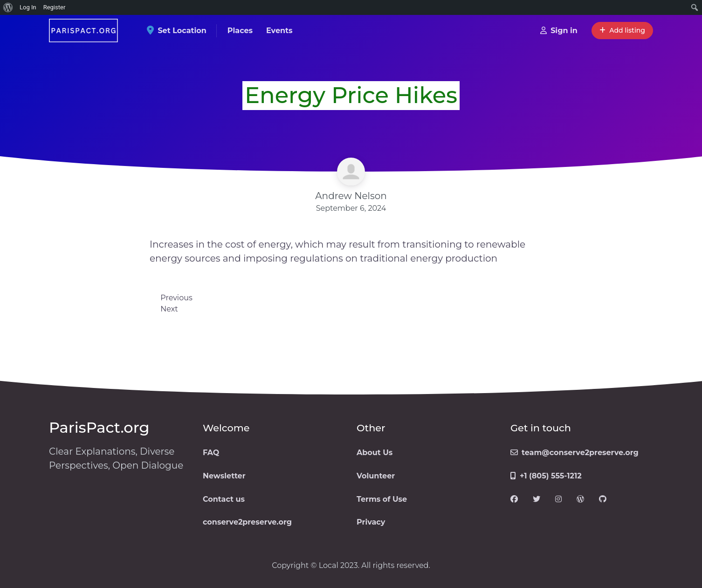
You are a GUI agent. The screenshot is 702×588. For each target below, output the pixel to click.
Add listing (622, 30)
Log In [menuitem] (28, 7)
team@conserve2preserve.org (575, 453)
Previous (176, 298)
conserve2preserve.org (247, 522)
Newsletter (224, 476)
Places (240, 31)
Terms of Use (382, 499)
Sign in (559, 31)
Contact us (224, 499)
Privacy (371, 522)
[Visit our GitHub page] (603, 499)
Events (279, 31)
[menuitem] (8, 7)
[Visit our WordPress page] (580, 499)
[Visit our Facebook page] (514, 499)
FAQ (211, 453)
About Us (375, 453)
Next (169, 309)
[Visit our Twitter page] (537, 499)
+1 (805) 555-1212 (546, 476)
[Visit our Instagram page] (558, 499)
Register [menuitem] (55, 7)
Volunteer (376, 476)
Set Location (180, 31)
